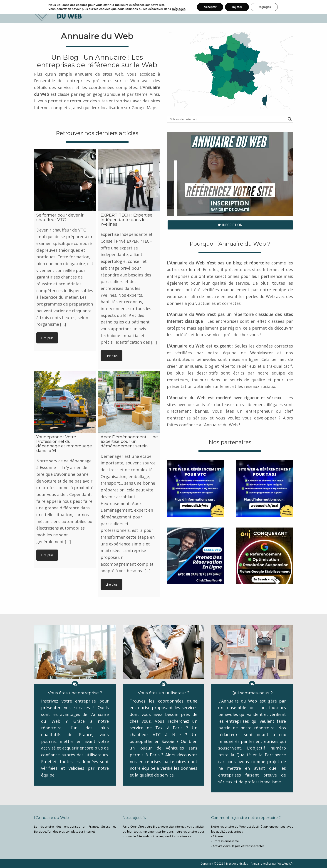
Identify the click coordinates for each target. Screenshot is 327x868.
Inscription (230, 225)
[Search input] (228, 119)
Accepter (210, 7)
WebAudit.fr (285, 864)
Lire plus (47, 338)
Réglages (179, 9)
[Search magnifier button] (290, 119)
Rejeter (237, 7)
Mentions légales (237, 864)
